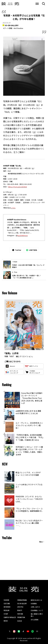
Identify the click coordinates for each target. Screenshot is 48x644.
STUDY (6, 614)
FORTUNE (20, 614)
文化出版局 (35, 620)
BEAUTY (20, 610)
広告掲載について (37, 610)
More (41, 542)
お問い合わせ (35, 607)
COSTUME (7, 604)
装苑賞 (20, 621)
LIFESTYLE (20, 607)
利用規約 (34, 604)
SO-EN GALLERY (12, 25)
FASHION (6, 600)
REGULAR (7, 610)
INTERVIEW (7, 607)
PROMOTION (21, 617)
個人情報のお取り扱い (37, 615)
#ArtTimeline (18, 28)
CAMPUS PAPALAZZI (10, 617)
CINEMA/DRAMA (22, 600)
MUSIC (6, 621)
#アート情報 (8, 28)
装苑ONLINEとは (36, 600)
